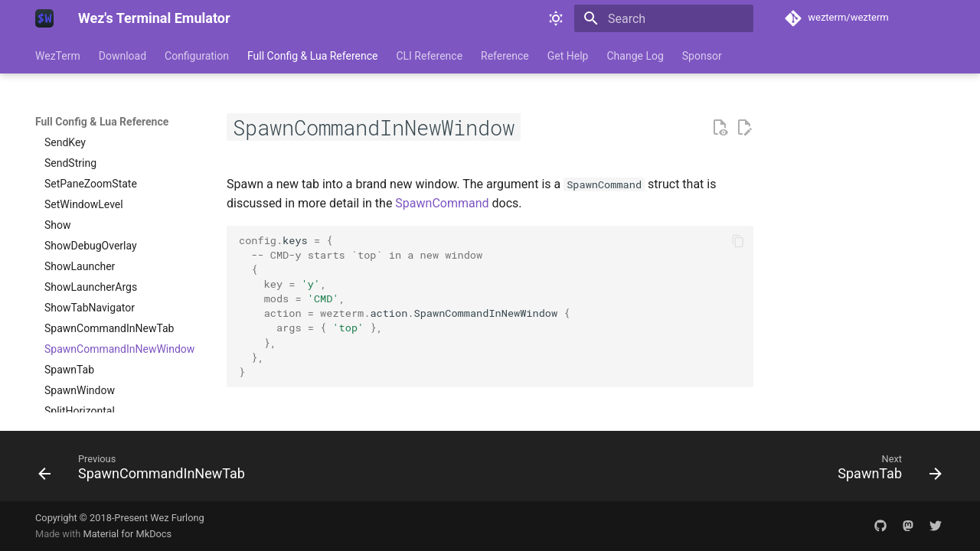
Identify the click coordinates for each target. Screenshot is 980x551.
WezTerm (58, 56)
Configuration (197, 56)
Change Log (635, 56)
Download (122, 56)
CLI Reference (429, 56)
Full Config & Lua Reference (312, 56)
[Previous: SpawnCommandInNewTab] (146, 471)
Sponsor (702, 56)
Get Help (568, 56)
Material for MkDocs (127, 534)
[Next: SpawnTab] (885, 471)
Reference (505, 56)
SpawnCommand (442, 203)
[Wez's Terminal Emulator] (44, 18)
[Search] (664, 18)
